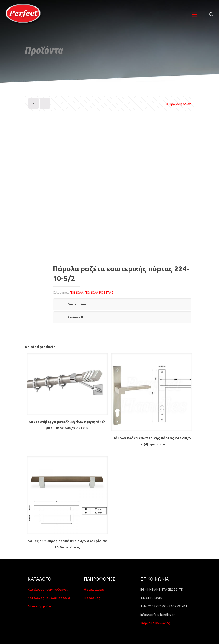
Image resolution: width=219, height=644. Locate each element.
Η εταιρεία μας (94, 589)
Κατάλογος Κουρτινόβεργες (48, 589)
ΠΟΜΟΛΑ (76, 292)
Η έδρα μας (92, 598)
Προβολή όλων (177, 104)
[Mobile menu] (194, 14)
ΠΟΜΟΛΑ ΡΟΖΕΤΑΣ (99, 292)
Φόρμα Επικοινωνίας (155, 623)
